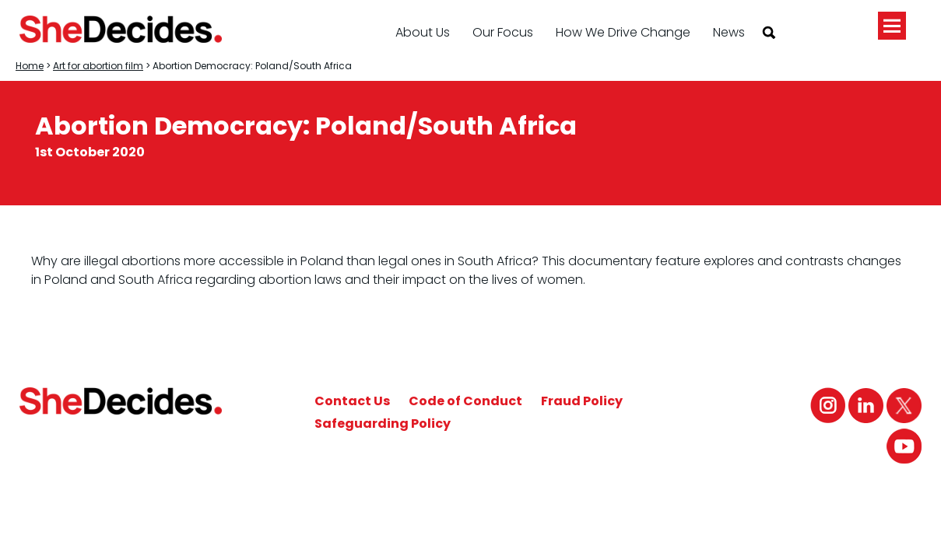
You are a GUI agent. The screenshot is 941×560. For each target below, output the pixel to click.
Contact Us (352, 401)
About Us (423, 32)
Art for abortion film (98, 66)
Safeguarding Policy (383, 423)
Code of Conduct (465, 401)
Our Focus (503, 32)
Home (30, 66)
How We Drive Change (623, 32)
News (729, 32)
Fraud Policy (582, 401)
